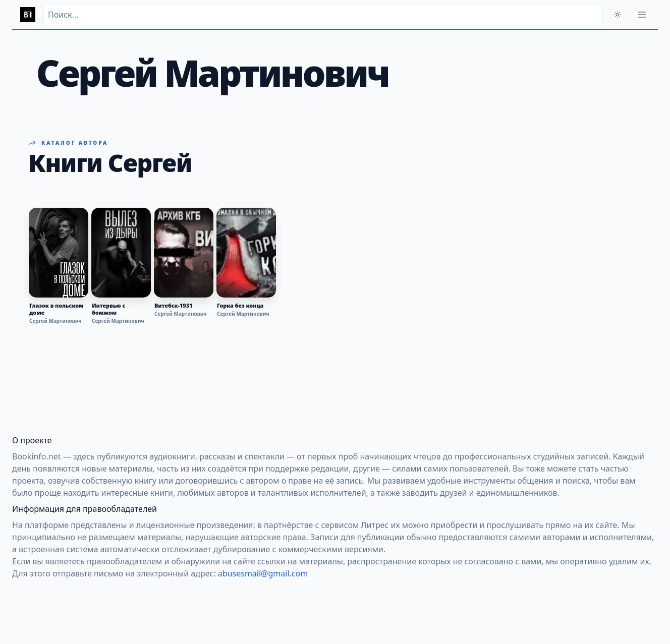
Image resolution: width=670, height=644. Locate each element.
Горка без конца (240, 306)
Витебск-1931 (173, 306)
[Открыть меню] (642, 15)
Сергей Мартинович (55, 321)
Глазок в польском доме (56, 309)
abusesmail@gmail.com (263, 573)
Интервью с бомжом (108, 309)
